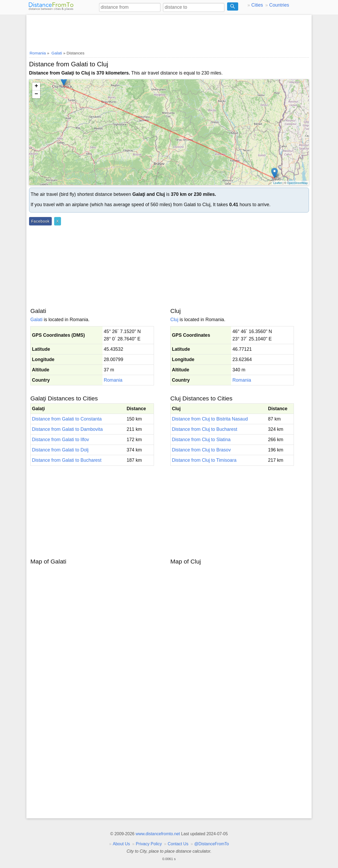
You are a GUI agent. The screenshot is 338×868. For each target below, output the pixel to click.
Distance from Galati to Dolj (60, 450)
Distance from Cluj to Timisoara (204, 460)
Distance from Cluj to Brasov (201, 450)
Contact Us (178, 844)
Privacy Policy (149, 844)
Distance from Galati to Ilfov (60, 440)
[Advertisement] (169, 31)
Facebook (40, 221)
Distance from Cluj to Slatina (201, 440)
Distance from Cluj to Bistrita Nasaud (210, 419)
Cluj (174, 320)
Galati (36, 320)
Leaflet (277, 183)
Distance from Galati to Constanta (67, 419)
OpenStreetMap (297, 183)
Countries (279, 5)
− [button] (36, 94)
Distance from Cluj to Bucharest (205, 429)
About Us (121, 844)
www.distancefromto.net (158, 834)
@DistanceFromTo (212, 844)
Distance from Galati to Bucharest (67, 460)
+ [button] (36, 86)
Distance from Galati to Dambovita (67, 429)
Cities (257, 5)
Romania (113, 380)
